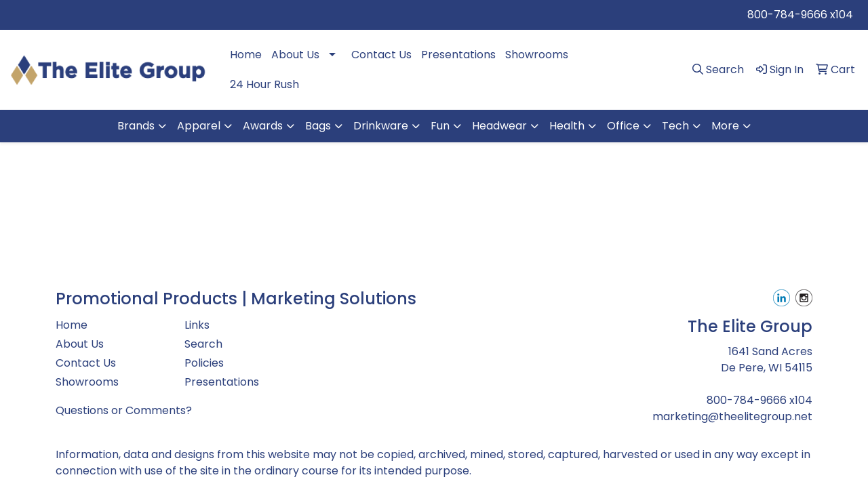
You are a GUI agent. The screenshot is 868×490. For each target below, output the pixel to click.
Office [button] (623, 126)
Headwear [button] (499, 126)
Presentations (458, 55)
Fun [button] (440, 126)
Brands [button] (136, 126)
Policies (204, 363)
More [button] (725, 126)
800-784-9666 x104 (800, 15)
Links (197, 325)
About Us (295, 55)
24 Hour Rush (264, 84)
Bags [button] (318, 126)
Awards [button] (263, 126)
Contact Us (381, 55)
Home (246, 55)
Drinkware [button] (381, 126)
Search (203, 344)
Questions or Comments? (124, 410)
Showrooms (537, 55)
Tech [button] (675, 126)
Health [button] (567, 126)
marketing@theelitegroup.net (732, 416)
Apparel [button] (199, 126)
